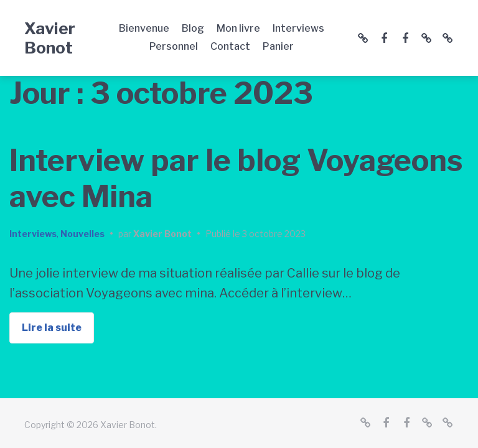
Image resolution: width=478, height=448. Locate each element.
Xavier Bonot (50, 38)
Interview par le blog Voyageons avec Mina (236, 179)
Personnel (174, 46)
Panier (278, 46)
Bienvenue (144, 28)
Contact (230, 46)
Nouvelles (82, 234)
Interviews (298, 28)
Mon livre (238, 28)
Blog (193, 28)
